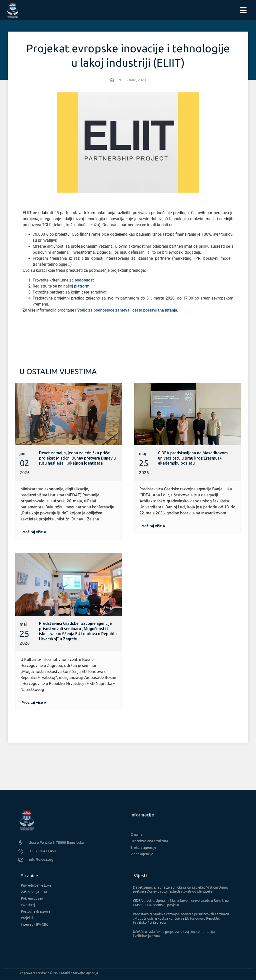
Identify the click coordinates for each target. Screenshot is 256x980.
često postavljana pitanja (155, 310)
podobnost (84, 280)
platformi (82, 286)
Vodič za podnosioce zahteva (103, 310)
